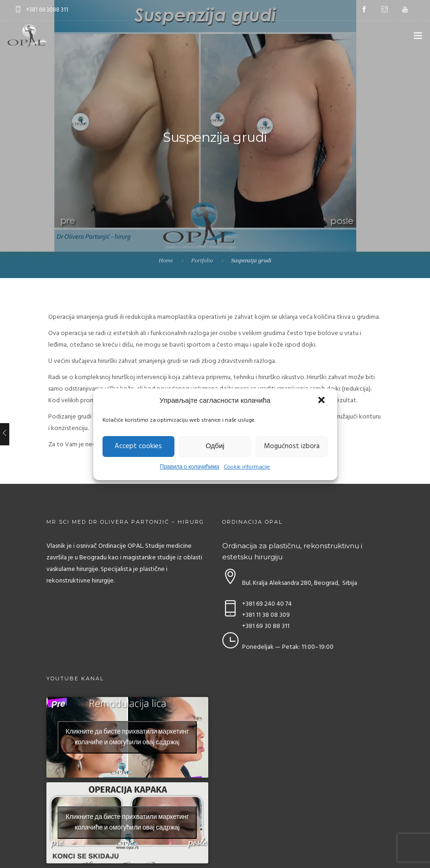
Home (166, 260)
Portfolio (202, 260)
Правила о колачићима (190, 467)
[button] (322, 401)
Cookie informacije (247, 467)
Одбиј (215, 446)
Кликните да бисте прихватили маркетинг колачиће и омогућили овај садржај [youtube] (127, 737)
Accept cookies (138, 446)
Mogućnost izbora (292, 446)
